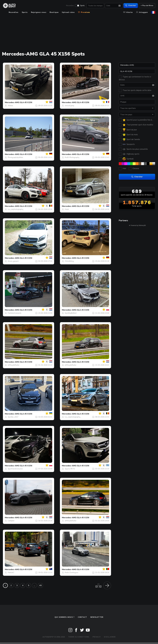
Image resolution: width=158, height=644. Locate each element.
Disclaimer (110, 637)
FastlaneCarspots (15, 313)
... (34, 585)
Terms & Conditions (79, 637)
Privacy (97, 637)
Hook (67, 209)
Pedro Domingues (72, 573)
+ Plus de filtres (147, 6)
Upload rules (68, 12)
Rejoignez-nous (39, 12)
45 (40, 585)
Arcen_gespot (13, 261)
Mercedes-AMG (12, 102)
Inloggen (142, 12)
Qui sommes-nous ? (64, 617)
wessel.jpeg (69, 106)
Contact (82, 617)
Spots (82, 6)
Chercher (130, 6)
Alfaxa (10, 106)
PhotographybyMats (15, 157)
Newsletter (97, 617)
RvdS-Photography (72, 157)
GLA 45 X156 (26, 102)
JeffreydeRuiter (14, 365)
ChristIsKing (69, 261)
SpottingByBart (71, 313)
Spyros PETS (70, 469)
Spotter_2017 (13, 417)
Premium (84, 12)
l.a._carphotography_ (16, 209)
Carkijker (11, 521)
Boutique (54, 12)
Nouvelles (70, 6)
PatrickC (11, 573)
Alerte (128, 12)
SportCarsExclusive (15, 469)
